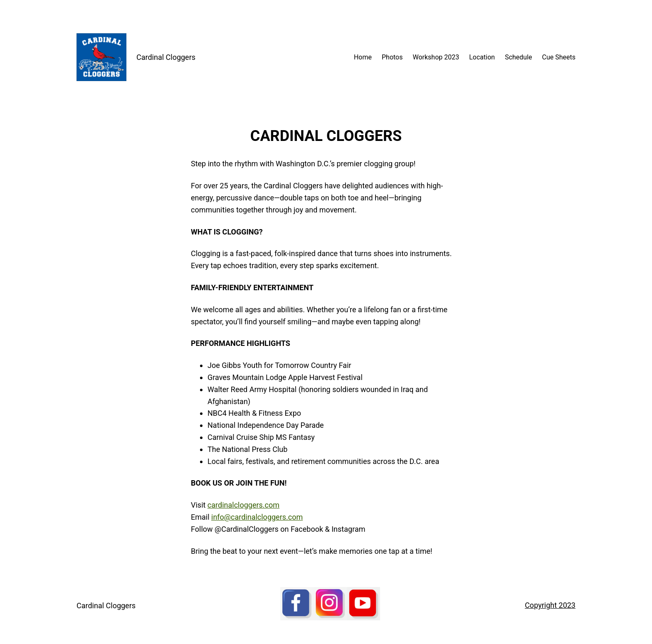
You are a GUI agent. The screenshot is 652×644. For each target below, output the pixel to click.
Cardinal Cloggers (166, 57)
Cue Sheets (559, 57)
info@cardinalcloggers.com (257, 517)
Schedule (518, 57)
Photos (392, 57)
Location (482, 57)
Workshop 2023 (436, 57)
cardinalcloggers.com (243, 505)
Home (363, 57)
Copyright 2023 (550, 605)
